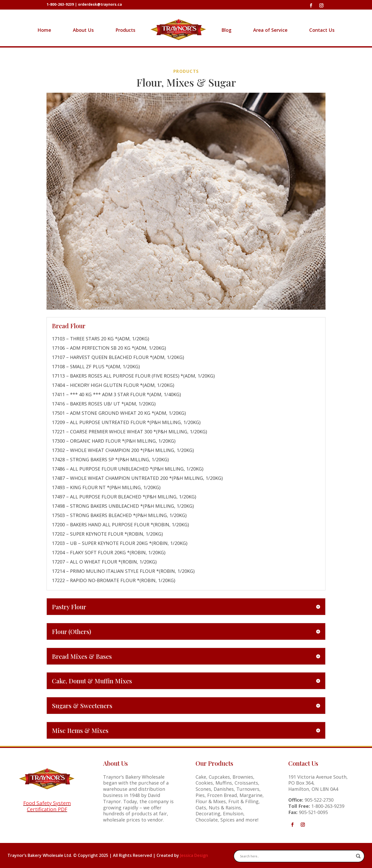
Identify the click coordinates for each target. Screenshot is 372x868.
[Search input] (297, 856)
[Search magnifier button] (358, 856)
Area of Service (270, 30)
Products (125, 30)
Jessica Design (194, 855)
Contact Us (322, 30)
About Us (83, 30)
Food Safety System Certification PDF (47, 806)
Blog (226, 30)
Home (44, 30)
